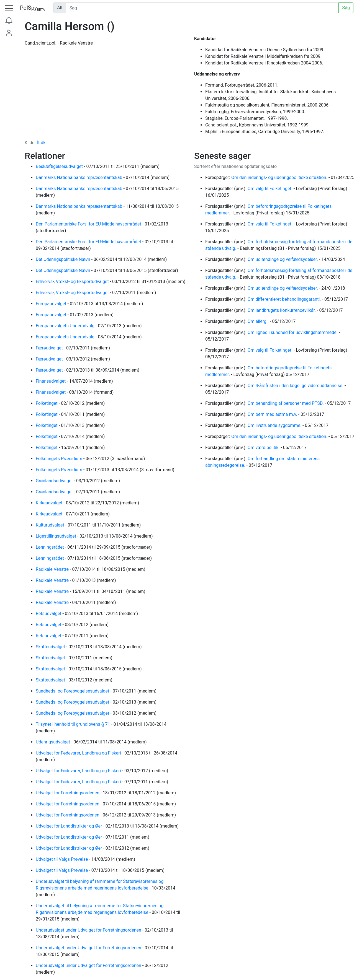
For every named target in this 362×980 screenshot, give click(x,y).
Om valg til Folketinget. (271, 189)
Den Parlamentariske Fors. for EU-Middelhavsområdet (89, 224)
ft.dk (41, 143)
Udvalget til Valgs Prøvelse (62, 859)
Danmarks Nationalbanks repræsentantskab (79, 177)
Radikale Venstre (53, 569)
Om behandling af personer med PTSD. (286, 403)
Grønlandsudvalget (55, 481)
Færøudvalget (50, 348)
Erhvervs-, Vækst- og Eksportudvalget (73, 282)
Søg (346, 8)
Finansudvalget (51, 381)
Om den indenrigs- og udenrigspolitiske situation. (280, 177)
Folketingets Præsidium (60, 459)
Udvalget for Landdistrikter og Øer (69, 826)
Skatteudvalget (51, 647)
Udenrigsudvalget (53, 742)
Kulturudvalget (51, 525)
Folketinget (47, 403)
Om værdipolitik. (264, 448)
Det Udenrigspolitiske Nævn (64, 259)
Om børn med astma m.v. (273, 414)
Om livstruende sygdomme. (275, 425)
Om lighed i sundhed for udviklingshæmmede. (293, 332)
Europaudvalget (52, 304)
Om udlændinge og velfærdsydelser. (283, 259)
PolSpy (32, 8)
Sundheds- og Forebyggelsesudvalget (73, 691)
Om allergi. (259, 321)
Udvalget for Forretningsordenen (68, 793)
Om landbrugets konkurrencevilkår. (282, 310)
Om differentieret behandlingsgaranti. (285, 299)
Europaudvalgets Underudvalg (66, 326)
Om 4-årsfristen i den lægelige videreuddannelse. (296, 386)
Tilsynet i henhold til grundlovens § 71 (73, 724)
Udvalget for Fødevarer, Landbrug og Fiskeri (79, 753)
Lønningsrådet (50, 547)
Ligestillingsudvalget (57, 536)
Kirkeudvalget (50, 503)
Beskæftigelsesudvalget (60, 166)
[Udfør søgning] (202, 8)
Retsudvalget (49, 614)
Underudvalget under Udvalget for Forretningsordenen (89, 930)
